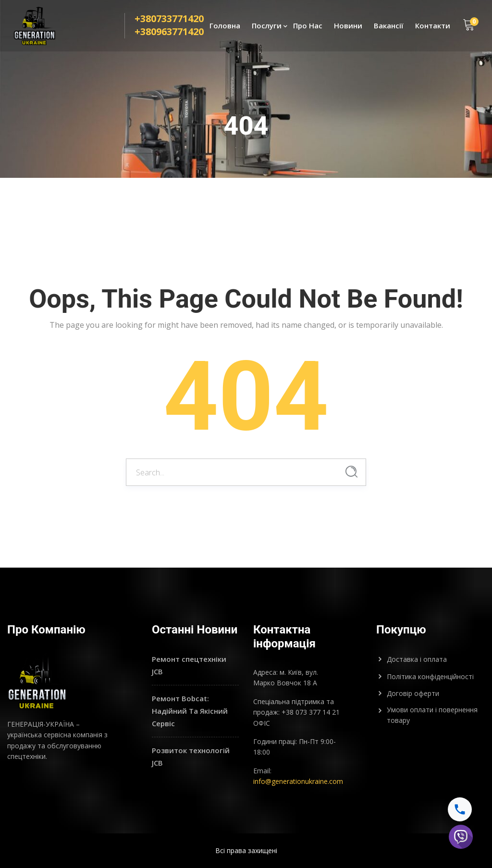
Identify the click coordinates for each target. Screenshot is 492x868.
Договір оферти (413, 693)
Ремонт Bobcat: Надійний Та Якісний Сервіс (190, 711)
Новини (348, 27)
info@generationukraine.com (298, 781)
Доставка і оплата (417, 659)
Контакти (433, 27)
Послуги (267, 27)
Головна (225, 27)
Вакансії (389, 27)
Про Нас (308, 27)
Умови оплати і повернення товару (432, 715)
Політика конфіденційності (430, 676)
